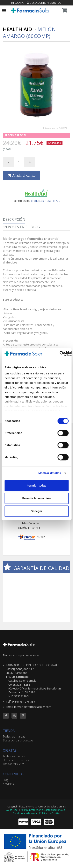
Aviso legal (12, 810)
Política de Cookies (50, 813)
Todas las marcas (14, 736)
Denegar (36, 511)
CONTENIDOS (13, 774)
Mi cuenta (17, 3)
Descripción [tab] (14, 219)
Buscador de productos (44, 3)
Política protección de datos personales (43, 810)
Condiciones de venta (25, 813)
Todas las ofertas (14, 756)
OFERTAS (10, 750)
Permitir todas (36, 485)
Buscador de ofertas (16, 760)
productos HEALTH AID (46, 201)
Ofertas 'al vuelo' (13, 764)
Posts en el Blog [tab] (21, 227)
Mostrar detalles (50, 473)
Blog (6, 780)
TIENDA (9, 731)
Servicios (8, 784)
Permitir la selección (37, 498)
